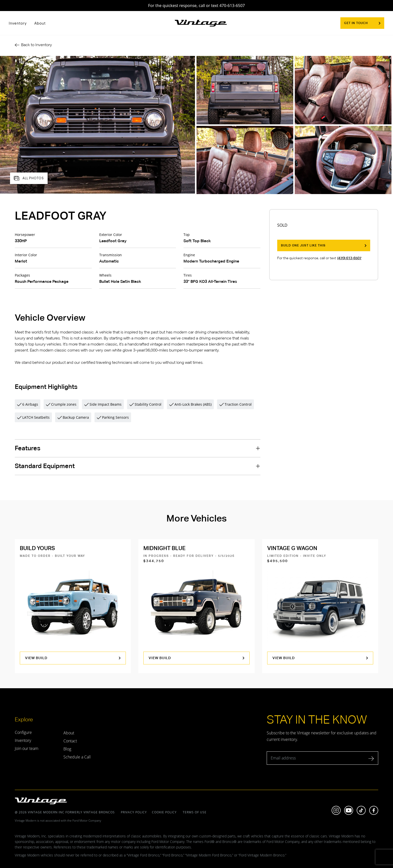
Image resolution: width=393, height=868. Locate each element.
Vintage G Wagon (292, 548)
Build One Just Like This (324, 245)
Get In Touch (362, 23)
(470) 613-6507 (349, 258)
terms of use (194, 812)
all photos (29, 178)
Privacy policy (134, 812)
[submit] (372, 760)
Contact (70, 741)
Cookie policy (164, 812)
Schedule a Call (77, 757)
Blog (67, 749)
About (40, 23)
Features (28, 448)
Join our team (27, 748)
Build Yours (37, 548)
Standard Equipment (45, 466)
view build (73, 658)
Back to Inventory (33, 45)
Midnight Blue (164, 548)
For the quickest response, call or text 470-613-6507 (197, 6)
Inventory (18, 23)
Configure (23, 732)
